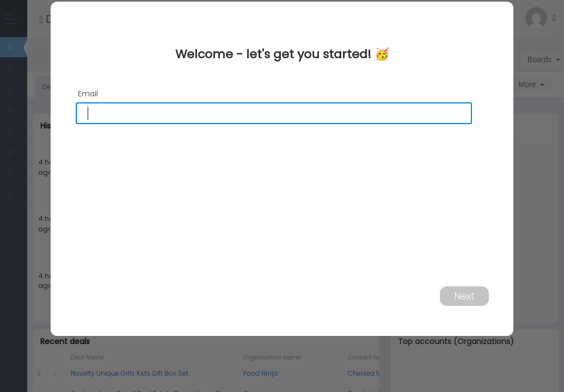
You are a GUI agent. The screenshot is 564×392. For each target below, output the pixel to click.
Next (464, 296)
